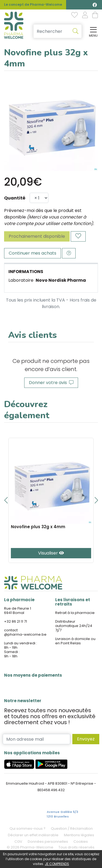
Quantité (15, 198)
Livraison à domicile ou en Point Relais (75, 641)
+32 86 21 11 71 (16, 621)
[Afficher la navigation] (92, 31)
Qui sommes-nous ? (27, 829)
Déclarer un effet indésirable (33, 835)
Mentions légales (79, 835)
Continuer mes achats (33, 253)
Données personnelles (48, 842)
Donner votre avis (51, 383)
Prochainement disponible (37, 236)
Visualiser (51, 553)
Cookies (81, 842)
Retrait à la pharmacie (75, 613)
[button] (6, 500)
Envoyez (86, 739)
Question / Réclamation (72, 829)
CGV (18, 842)
